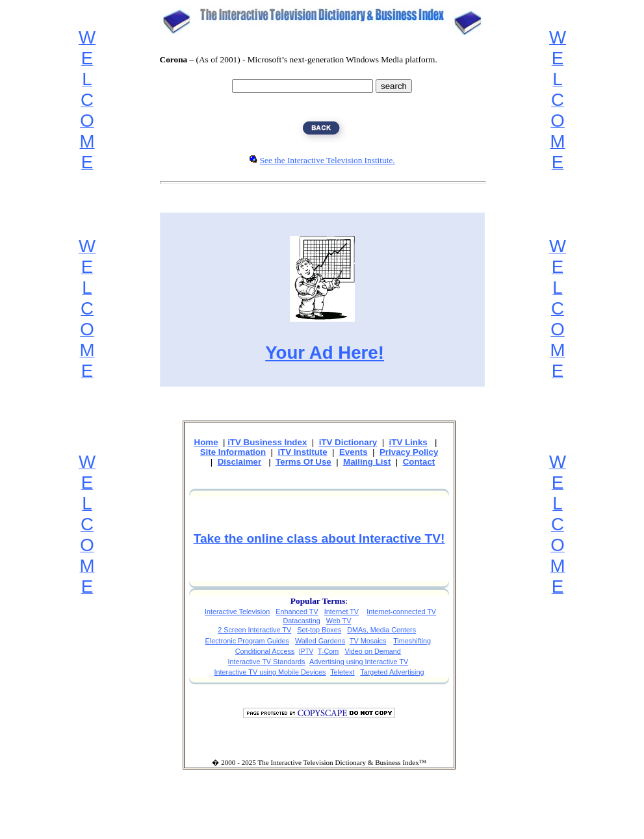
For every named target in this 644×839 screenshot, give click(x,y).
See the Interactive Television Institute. (328, 160)
